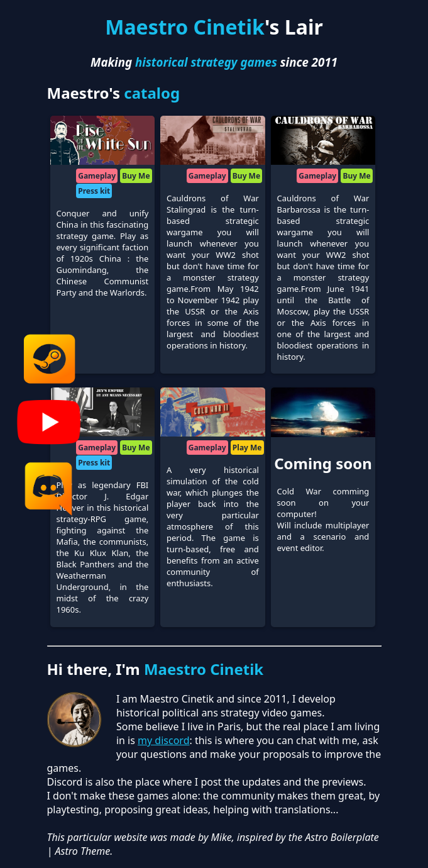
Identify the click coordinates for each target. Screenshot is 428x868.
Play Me (247, 448)
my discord (163, 740)
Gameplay (97, 176)
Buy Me (136, 176)
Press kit (94, 191)
